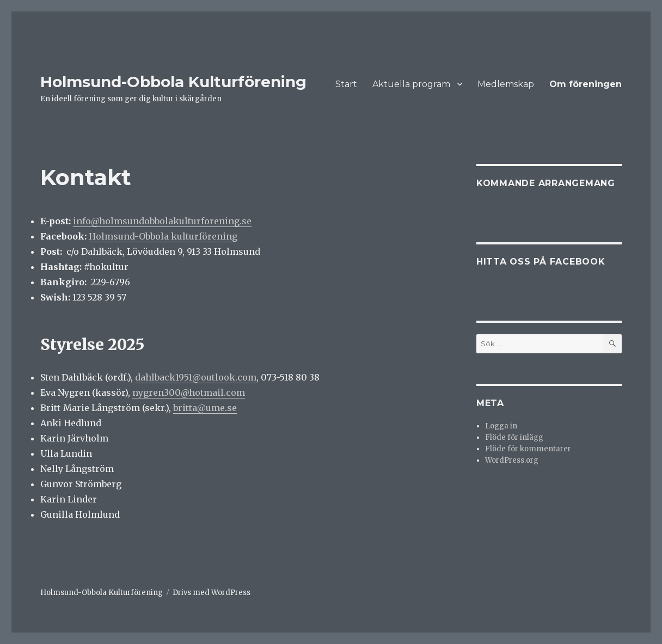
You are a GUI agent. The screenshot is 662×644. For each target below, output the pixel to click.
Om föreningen (586, 84)
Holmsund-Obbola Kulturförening (173, 82)
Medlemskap (506, 84)
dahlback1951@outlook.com (196, 377)
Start (346, 84)
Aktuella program (411, 84)
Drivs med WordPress (212, 593)
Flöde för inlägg (514, 437)
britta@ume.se (205, 408)
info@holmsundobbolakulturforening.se (162, 221)
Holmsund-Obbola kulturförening (163, 236)
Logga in (501, 426)
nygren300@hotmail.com (189, 392)
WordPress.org (512, 460)
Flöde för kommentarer (528, 449)
